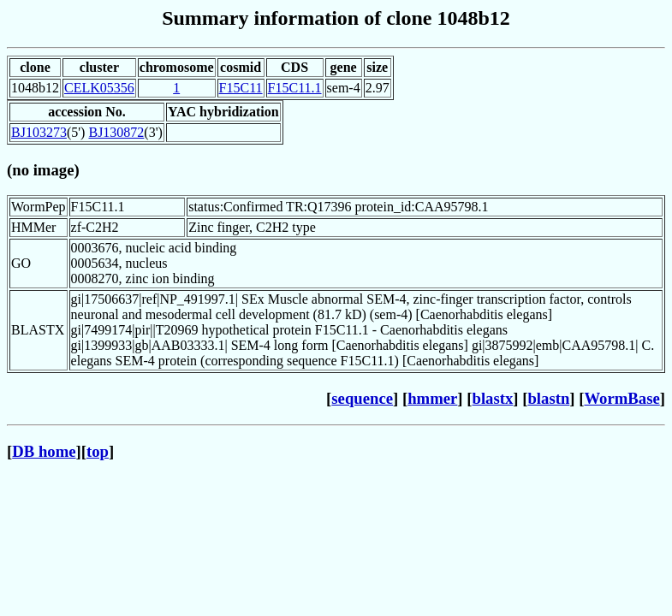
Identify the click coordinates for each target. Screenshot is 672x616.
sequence (362, 398)
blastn (548, 398)
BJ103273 (39, 132)
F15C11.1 (295, 88)
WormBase (621, 398)
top (98, 451)
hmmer (432, 398)
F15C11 (241, 88)
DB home (44, 451)
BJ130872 (116, 132)
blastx (493, 398)
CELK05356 (99, 88)
